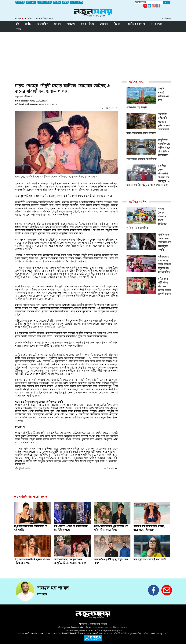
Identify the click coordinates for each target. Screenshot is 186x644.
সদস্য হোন (31, 2)
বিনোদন (118, 24)
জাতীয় (28, 24)
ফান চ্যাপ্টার (156, 24)
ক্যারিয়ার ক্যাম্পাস (136, 24)
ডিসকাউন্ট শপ (77, 2)
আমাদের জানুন (45, 2)
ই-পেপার (20, 2)
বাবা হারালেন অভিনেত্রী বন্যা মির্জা (150, 560)
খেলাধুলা (104, 24)
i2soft (166, 634)
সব (19, 30)
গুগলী (65, 2)
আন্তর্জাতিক (42, 24)
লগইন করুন (167, 19)
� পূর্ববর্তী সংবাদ (23, 469)
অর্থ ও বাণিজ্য (87, 24)
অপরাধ (57, 24)
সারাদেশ (71, 24)
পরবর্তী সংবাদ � (110, 469)
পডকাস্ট (57, 2)
